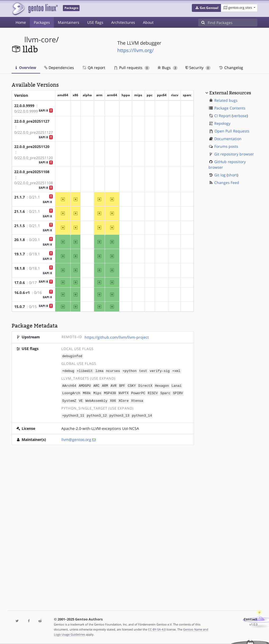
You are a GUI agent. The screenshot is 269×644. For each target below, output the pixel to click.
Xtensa (137, 400)
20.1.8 (20, 240)
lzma (99, 371)
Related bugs (226, 100)
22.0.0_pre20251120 (32, 147)
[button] (207, 8)
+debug (68, 371)
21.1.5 (20, 226)
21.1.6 (20, 211)
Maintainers (69, 22)
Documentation (228, 139)
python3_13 (119, 414)
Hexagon (162, 385)
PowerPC (138, 392)
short (232, 175)
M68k (87, 392)
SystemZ (69, 400)
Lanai (177, 385)
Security (198, 68)
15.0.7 (20, 307)
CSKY (132, 385)
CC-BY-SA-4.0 (157, 629)
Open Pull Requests (232, 131)
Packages (42, 22)
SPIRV (178, 392)
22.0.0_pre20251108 (32, 172)
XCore (124, 400)
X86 (113, 400)
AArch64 (69, 385)
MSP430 (110, 392)
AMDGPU (85, 385)
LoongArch (71, 392)
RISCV (153, 392)
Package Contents (230, 108)
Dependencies (59, 68)
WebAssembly (96, 400)
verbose (240, 116)
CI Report (222, 116)
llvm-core (40, 40)
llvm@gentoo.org (76, 438)
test (143, 371)
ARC (96, 385)
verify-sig (160, 371)
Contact (251, 619)
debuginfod (72, 356)
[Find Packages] (233, 22)
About (148, 22)
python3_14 (142, 414)
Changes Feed (227, 183)
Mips (97, 392)
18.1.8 (20, 268)
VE (81, 400)
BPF (122, 385)
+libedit (85, 371)
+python (130, 371)
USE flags (95, 22)
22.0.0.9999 (24, 106)
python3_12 (97, 414)
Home (21, 22)
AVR (113, 385)
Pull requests (132, 68)
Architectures (123, 22)
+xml (176, 371)
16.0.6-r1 (22, 293)
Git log (220, 175)
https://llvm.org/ (136, 50)
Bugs (168, 68)
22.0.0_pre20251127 (32, 121)
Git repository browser (234, 154)
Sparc (165, 392)
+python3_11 (73, 414)
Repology (222, 123)
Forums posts (226, 146)
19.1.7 (20, 254)
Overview (26, 68)
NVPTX (124, 392)
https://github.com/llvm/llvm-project (117, 337)
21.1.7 (20, 197)
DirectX (145, 385)
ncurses (113, 371)
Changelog (231, 68)
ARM (105, 385)
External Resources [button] (230, 93)
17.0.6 (20, 282)
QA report (94, 68)
